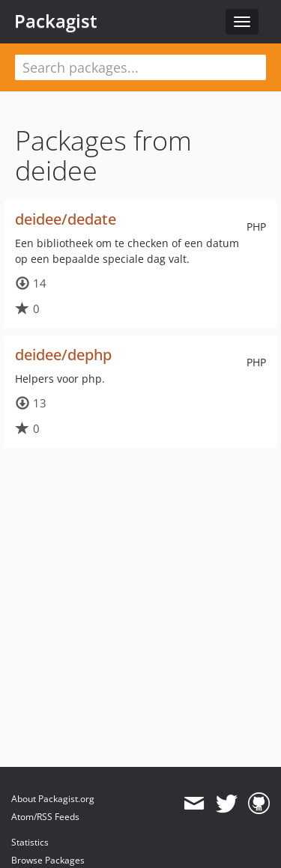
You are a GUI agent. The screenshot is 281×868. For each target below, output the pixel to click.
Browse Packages (48, 860)
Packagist (56, 21)
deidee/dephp (63, 355)
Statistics (30, 842)
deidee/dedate (66, 219)
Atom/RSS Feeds (45, 817)
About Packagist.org (53, 799)
